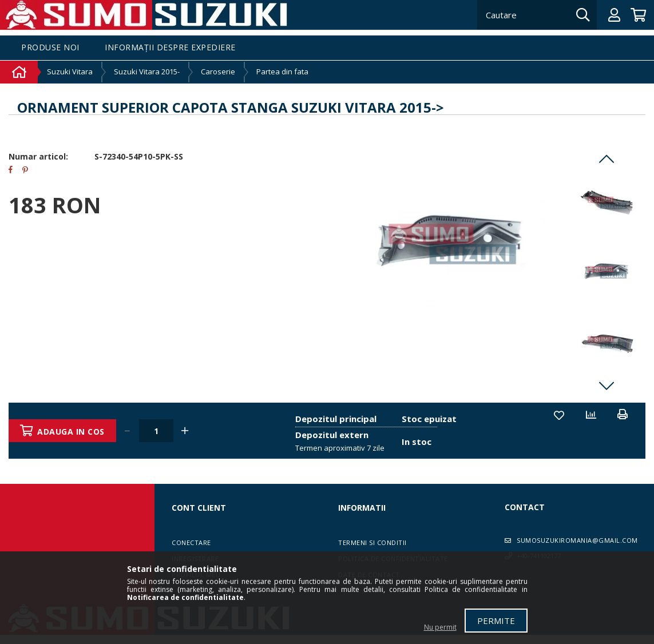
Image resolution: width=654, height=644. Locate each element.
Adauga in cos (72, 432)
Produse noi (50, 48)
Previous (607, 159)
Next (607, 385)
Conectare (191, 542)
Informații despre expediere (170, 48)
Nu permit (440, 627)
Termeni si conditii (372, 542)
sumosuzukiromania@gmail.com (577, 540)
